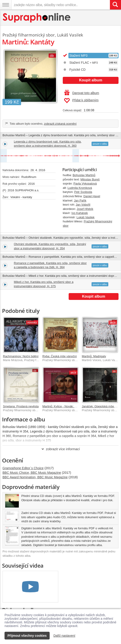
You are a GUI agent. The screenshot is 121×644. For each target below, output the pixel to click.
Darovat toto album (82, 93)
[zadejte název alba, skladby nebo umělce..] (61, 5)
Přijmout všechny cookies (27, 636)
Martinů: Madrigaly (94, 356)
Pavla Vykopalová (85, 183)
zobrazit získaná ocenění (60, 124)
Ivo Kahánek (80, 213)
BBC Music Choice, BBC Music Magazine (32, 473)
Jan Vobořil (83, 205)
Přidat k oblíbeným (81, 101)
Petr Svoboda (83, 192)
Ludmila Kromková (80, 188)
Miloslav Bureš (90, 179)
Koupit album (91, 80)
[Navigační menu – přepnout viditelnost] (6, 5)
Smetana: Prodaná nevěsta (21, 406)
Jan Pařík (80, 200)
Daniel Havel (92, 196)
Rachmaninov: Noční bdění (21, 356)
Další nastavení (64, 636)
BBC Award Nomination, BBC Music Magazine (35, 477)
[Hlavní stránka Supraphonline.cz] (37, 18)
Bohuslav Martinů (84, 175)
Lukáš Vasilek (86, 217)
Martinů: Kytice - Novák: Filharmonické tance (72, 406)
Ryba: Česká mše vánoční (60, 356)
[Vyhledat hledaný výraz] (115, 5)
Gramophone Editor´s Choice (23, 468)
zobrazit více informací (60, 449)
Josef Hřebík (85, 209)
